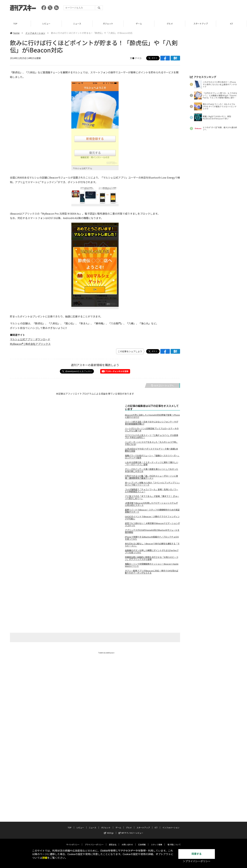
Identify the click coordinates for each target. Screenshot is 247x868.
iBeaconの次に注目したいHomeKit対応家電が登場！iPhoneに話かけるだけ (152, 416)
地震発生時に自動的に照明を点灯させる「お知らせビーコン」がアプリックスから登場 (152, 558)
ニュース (77, 24)
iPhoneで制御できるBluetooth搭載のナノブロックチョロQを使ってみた (152, 538)
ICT (232, 24)
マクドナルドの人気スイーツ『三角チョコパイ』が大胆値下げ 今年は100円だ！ (152, 436)
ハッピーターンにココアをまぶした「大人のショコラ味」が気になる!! (151, 443)
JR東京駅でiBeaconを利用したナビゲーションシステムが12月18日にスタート (151, 504)
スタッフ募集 (157, 844)
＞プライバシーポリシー (197, 861)
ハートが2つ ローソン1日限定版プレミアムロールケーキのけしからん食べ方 (152, 430)
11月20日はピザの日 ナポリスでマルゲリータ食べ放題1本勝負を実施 (151, 450)
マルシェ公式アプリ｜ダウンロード (30, 339)
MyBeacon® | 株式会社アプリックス (30, 344)
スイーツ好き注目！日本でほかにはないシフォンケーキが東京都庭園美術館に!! (152, 423)
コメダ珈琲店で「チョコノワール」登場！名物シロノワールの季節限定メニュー (152, 491)
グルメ (170, 24)
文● (132, 58)
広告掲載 (142, 844)
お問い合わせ (127, 844)
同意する (197, 854)
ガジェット (108, 24)
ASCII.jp (109, 833)
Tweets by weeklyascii (106, 653)
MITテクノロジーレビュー (131, 833)
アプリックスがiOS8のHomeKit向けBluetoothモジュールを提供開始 (152, 531)
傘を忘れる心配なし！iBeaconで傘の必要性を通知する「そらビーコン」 (152, 545)
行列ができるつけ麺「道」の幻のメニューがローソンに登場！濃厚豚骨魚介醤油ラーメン (151, 477)
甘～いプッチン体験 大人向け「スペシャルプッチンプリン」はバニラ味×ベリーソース (152, 484)
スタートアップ (201, 24)
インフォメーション (35, 33)
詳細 (45, 858)
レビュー (46, 24)
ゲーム (139, 24)
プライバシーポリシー (94, 844)
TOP (15, 24)
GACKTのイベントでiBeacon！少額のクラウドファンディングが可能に (152, 518)
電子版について (174, 844)
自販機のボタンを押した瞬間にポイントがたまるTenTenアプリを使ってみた (152, 551)
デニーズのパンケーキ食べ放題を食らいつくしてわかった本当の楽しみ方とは (152, 470)
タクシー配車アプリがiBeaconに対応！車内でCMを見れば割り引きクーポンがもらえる (152, 572)
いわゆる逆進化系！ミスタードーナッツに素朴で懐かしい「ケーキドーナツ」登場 (152, 463)
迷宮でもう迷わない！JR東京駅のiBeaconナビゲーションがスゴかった (152, 524)
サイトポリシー (73, 844)
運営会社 (113, 844)
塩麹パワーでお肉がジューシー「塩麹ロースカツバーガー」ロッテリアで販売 (152, 457)
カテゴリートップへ (162, 385)
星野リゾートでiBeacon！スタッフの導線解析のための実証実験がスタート (152, 511)
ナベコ (138, 58)
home (15, 33)
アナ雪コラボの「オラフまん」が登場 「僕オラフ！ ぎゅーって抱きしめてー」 (152, 497)
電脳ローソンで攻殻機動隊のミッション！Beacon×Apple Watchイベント (152, 565)
